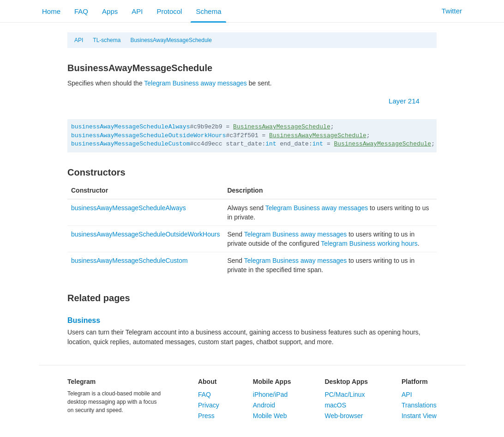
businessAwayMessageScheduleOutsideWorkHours (148, 136)
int (271, 144)
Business (84, 320)
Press (206, 416)
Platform (415, 382)
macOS (335, 405)
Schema (208, 11)
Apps (110, 11)
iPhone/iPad (270, 395)
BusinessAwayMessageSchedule (171, 40)
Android (264, 405)
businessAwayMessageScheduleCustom (130, 144)
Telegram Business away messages (195, 83)
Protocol (169, 11)
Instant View (419, 416)
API (137, 11)
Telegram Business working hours (369, 243)
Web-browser (344, 416)
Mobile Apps (272, 382)
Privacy (209, 405)
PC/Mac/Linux (345, 395)
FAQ (81, 11)
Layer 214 (409, 101)
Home (51, 11)
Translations (419, 405)
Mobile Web (270, 416)
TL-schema (107, 40)
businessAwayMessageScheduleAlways (130, 127)
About (207, 382)
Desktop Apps (346, 382)
